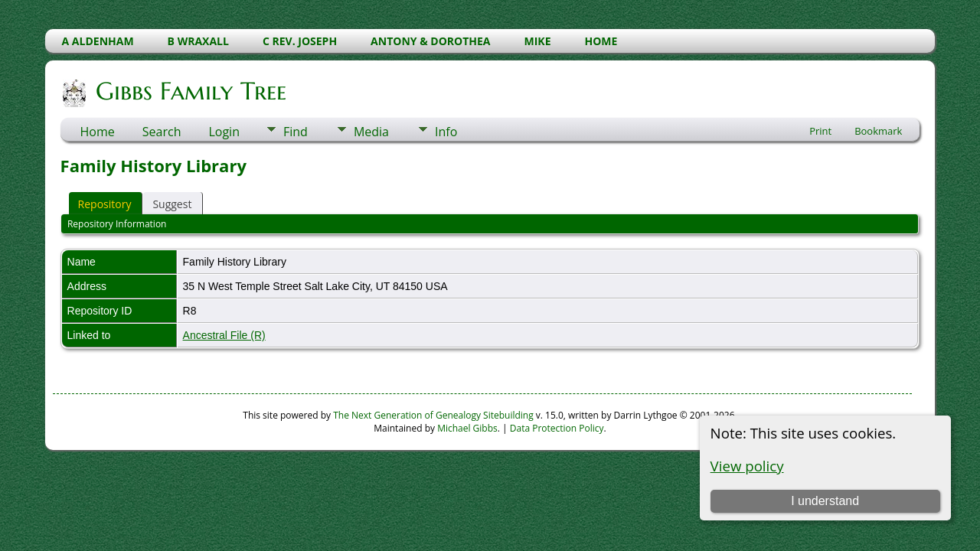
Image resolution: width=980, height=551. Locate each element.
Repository (105, 204)
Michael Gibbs (467, 428)
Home (98, 132)
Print (820, 131)
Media (371, 132)
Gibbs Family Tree (190, 91)
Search (162, 132)
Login (224, 132)
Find (296, 132)
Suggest (172, 204)
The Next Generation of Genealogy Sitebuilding (433, 415)
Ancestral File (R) (224, 335)
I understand (825, 501)
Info (446, 132)
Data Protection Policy (557, 428)
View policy (747, 466)
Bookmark (878, 131)
